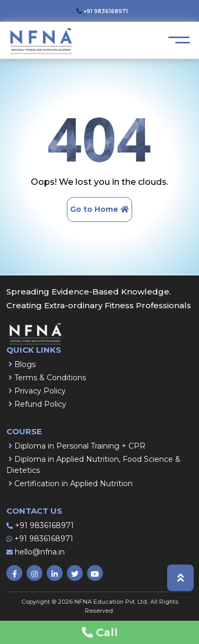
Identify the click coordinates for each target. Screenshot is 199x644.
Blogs (25, 364)
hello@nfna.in (40, 552)
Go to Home (99, 209)
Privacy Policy (40, 391)
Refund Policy (40, 404)
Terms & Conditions (50, 378)
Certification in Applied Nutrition (73, 484)
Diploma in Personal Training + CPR (80, 446)
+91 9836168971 (44, 525)
